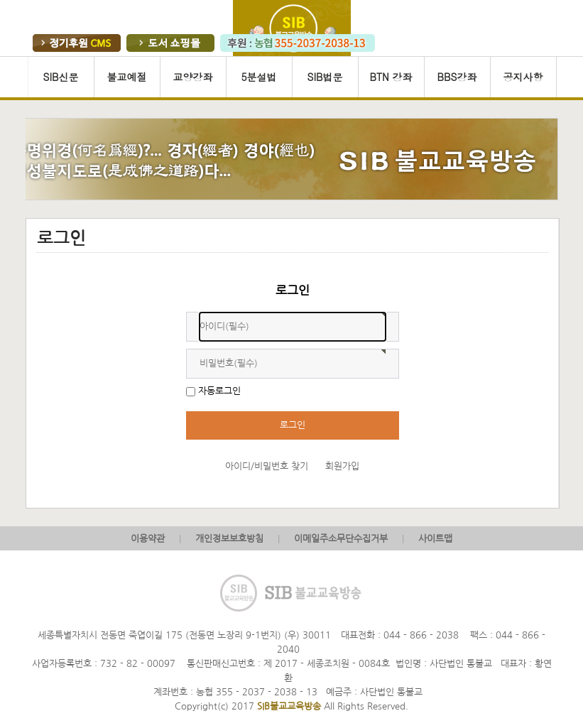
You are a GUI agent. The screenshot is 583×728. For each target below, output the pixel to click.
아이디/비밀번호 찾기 (267, 466)
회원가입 (342, 466)
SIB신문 (60, 77)
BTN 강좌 (391, 77)
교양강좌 (193, 77)
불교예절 (127, 77)
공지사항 (523, 77)
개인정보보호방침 (229, 539)
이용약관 (148, 539)
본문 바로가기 (0, 56)
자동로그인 (219, 391)
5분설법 (258, 77)
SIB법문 (325, 77)
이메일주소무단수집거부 (341, 539)
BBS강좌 (457, 77)
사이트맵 (435, 539)
